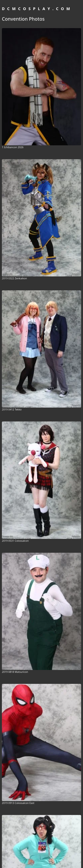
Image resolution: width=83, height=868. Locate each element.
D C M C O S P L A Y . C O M (36, 9)
